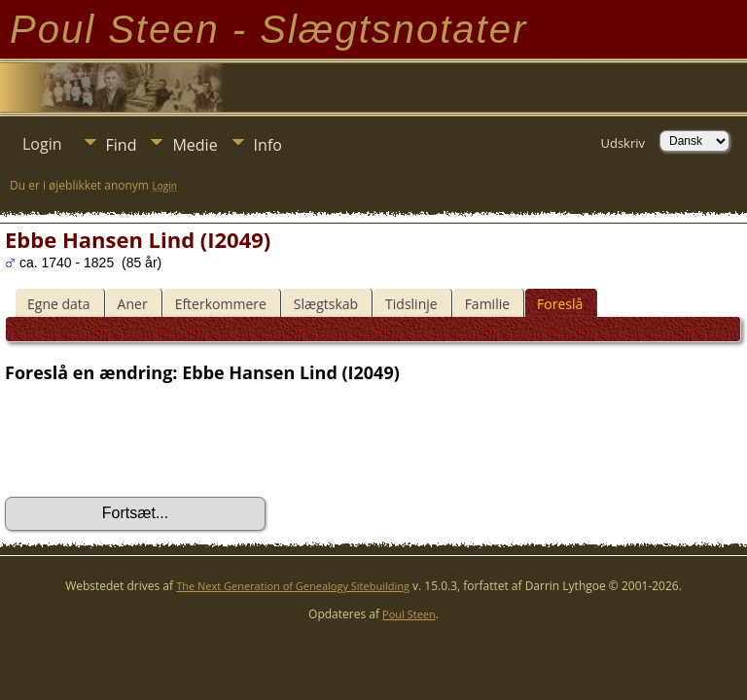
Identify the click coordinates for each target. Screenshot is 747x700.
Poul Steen (409, 614)
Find (122, 145)
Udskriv (622, 143)
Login (42, 144)
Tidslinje (411, 304)
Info (268, 145)
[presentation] (153, 440)
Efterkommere (221, 304)
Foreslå (560, 304)
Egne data (59, 304)
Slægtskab (326, 304)
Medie (195, 145)
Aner (133, 304)
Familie (487, 304)
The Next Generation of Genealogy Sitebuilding (293, 586)
